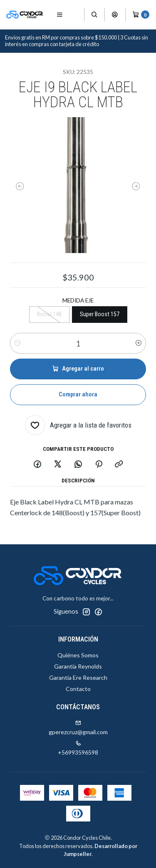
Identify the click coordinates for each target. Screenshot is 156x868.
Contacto (78, 689)
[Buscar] (94, 15)
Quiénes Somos (78, 655)
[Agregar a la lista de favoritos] (78, 425)
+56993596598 (78, 748)
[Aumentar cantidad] (139, 343)
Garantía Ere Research (78, 677)
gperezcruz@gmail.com (78, 728)
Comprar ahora (78, 395)
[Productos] (76, 15)
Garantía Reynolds (78, 666)
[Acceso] (115, 15)
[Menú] (60, 15)
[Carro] (141, 15)
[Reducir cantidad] (17, 343)
